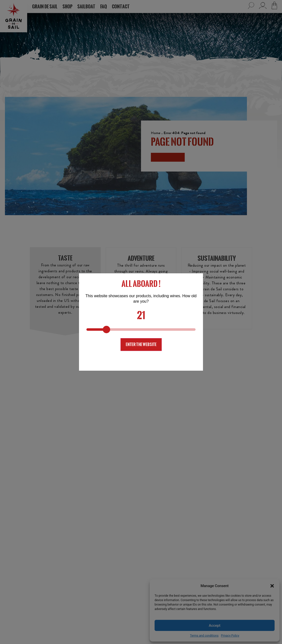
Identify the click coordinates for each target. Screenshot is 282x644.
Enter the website (141, 344)
